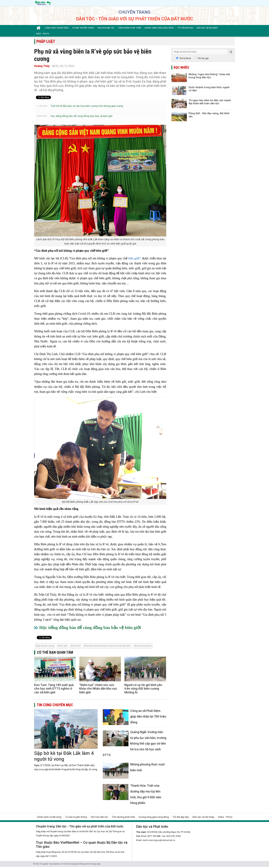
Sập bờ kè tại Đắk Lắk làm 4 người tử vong (64, 756)
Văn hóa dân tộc (106, 28)
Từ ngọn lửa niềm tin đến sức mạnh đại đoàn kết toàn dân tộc (210, 102)
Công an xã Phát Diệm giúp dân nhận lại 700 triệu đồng (148, 716)
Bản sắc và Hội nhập (207, 28)
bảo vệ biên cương (46, 646)
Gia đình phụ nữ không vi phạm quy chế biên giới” (108, 646)
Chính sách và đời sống (57, 28)
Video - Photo (43, 34)
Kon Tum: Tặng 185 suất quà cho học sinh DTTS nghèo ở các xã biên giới (54, 689)
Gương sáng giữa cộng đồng (159, 28)
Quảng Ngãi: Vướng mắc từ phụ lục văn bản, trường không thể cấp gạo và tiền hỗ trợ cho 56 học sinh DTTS (134, 743)
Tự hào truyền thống (83, 28)
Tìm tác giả (203, 58)
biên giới (63, 646)
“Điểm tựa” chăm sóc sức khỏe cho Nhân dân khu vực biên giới (98, 689)
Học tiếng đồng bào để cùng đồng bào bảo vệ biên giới (81, 116)
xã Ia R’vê (76, 646)
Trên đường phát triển (130, 28)
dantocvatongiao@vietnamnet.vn (159, 840)
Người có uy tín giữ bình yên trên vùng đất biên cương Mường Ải (143, 689)
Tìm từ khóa (185, 58)
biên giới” (135, 258)
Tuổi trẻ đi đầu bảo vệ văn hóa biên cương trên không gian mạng (87, 106)
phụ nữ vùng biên (144, 646)
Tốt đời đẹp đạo (185, 28)
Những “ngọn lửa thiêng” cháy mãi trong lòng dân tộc (209, 76)
